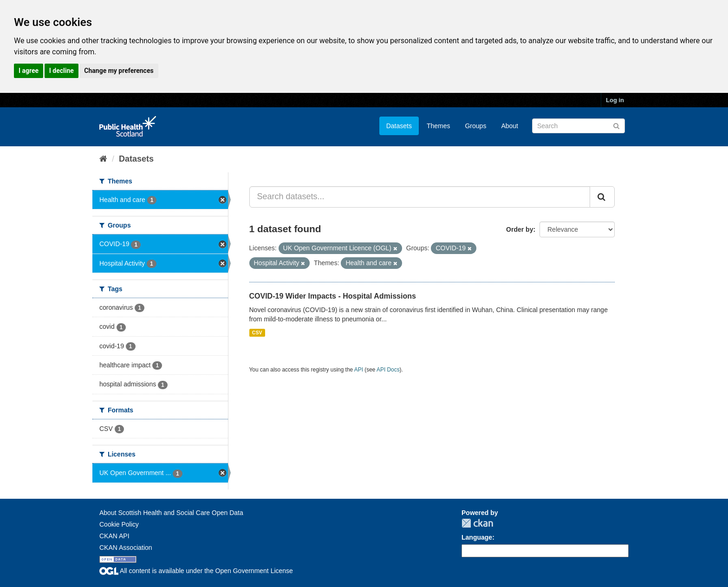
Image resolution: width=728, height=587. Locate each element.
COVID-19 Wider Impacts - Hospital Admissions (333, 296)
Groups (475, 126)
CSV (257, 333)
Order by (520, 229)
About (510, 126)
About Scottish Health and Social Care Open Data (171, 513)
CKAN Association (126, 548)
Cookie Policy (119, 524)
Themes (439, 126)
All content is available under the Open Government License (196, 571)
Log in (615, 100)
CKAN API (114, 536)
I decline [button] (62, 71)
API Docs (388, 370)
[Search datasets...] (420, 197)
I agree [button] (29, 71)
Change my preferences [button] (119, 71)
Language (477, 537)
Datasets (399, 126)
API (359, 370)
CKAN (477, 523)
